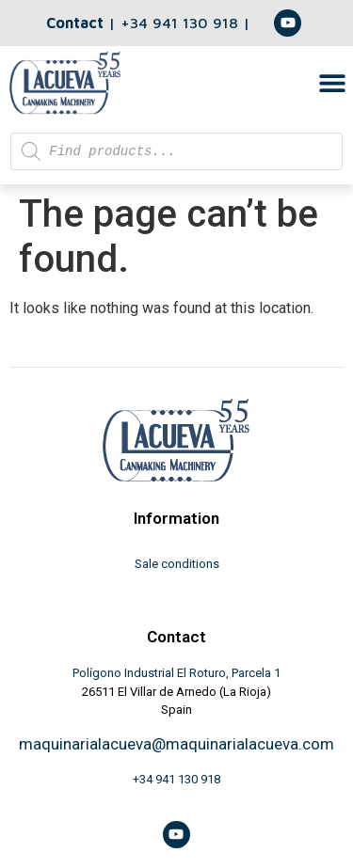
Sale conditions (177, 564)
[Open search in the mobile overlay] (176, 151)
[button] (332, 82)
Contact (75, 23)
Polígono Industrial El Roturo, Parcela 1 (176, 673)
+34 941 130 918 (182, 23)
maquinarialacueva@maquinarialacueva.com (176, 744)
